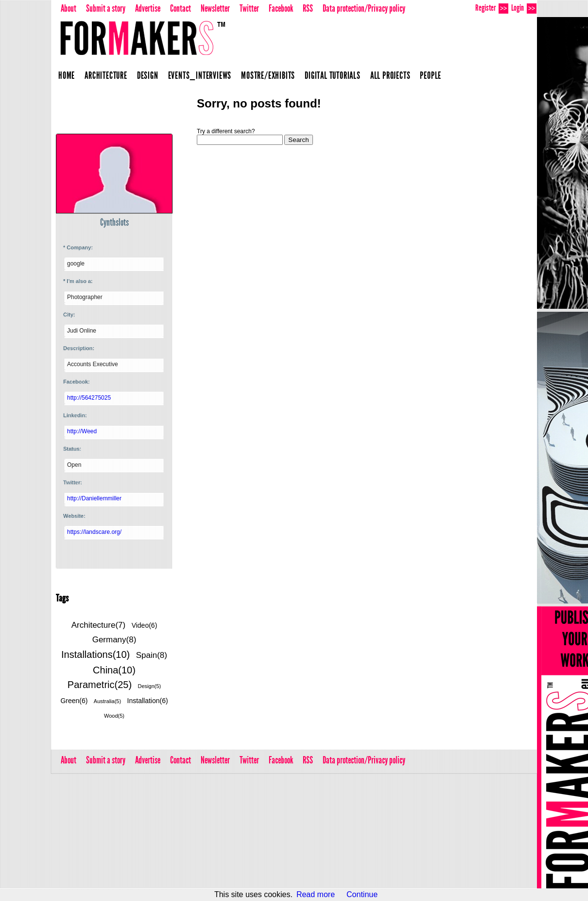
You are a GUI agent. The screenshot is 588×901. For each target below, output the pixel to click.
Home (67, 75)
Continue (362, 894)
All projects (390, 75)
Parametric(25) (100, 685)
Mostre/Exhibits (268, 75)
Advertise (148, 8)
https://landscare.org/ (94, 532)
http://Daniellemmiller (94, 498)
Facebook (281, 8)
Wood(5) (114, 716)
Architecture (106, 75)
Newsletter (215, 8)
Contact (181, 8)
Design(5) (150, 686)
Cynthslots (114, 222)
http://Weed (82, 431)
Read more (316, 894)
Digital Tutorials (333, 75)
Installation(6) (148, 701)
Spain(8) (152, 655)
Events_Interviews (200, 75)
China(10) (114, 670)
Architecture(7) (98, 625)
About (69, 8)
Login (524, 8)
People (431, 75)
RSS (308, 8)
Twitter (249, 8)
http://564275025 (89, 398)
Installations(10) (95, 654)
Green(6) (74, 701)
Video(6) (145, 625)
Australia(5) (107, 701)
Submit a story (106, 8)
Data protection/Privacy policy (364, 8)
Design (148, 75)
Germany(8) (114, 640)
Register (492, 8)
